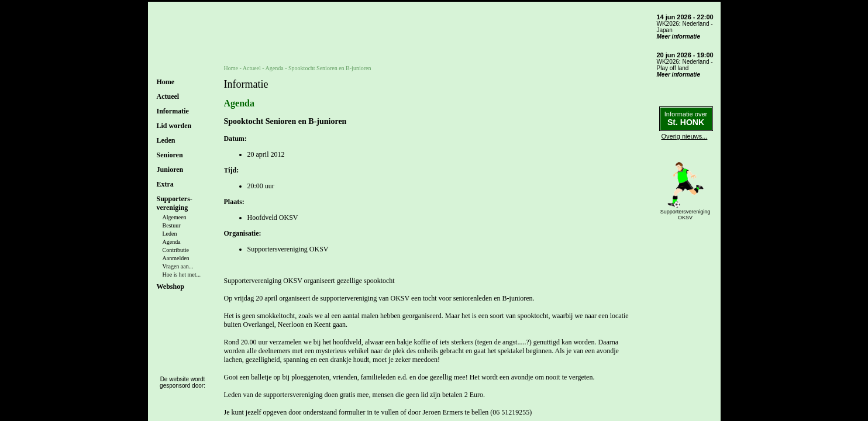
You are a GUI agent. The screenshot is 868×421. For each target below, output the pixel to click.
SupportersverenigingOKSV (686, 215)
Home (166, 82)
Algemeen (175, 217)
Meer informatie (678, 37)
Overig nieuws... (685, 136)
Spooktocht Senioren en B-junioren (330, 68)
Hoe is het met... (182, 275)
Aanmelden (176, 258)
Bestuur (172, 225)
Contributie (176, 250)
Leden (170, 234)
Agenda (172, 242)
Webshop (170, 287)
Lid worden (174, 126)
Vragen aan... (178, 266)
